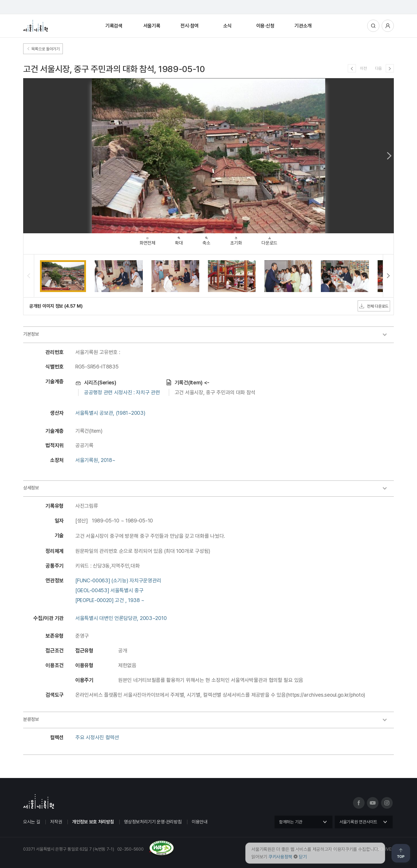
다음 (378, 68)
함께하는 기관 (291, 822)
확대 (179, 240)
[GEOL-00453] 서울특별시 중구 (109, 590)
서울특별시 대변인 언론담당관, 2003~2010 (121, 618)
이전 (363, 68)
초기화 (236, 240)
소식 (227, 26)
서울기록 (152, 26)
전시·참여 (190, 26)
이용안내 (200, 822)
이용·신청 (265, 26)
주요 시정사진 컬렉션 (97, 737)
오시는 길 (32, 822)
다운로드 (269, 240)
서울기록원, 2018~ (95, 460)
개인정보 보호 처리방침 (93, 822)
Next (389, 156)
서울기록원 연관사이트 (358, 822)
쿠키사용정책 (280, 857)
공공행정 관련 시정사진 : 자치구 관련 (122, 392)
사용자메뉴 (388, 26)
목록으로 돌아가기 (43, 49)
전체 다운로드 (374, 306)
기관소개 (303, 26)
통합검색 (373, 26)
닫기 (303, 857)
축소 (206, 240)
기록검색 (114, 26)
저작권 (56, 822)
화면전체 (148, 240)
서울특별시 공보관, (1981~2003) (110, 413)
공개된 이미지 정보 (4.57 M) (56, 306)
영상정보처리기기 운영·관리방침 (153, 822)
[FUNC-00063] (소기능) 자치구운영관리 (118, 580)
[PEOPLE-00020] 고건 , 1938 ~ (110, 600)
